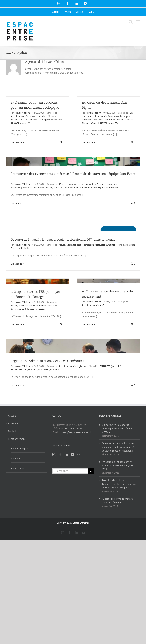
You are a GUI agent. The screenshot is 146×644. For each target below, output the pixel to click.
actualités (23, 120)
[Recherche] (91, 471)
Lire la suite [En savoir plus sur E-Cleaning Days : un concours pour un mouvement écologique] (16, 142)
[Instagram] (54, 454)
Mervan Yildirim (22, 113)
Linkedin (25, 248)
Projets (17, 459)
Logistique (82, 366)
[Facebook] (60, 454)
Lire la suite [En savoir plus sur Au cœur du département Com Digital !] (87, 142)
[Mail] (79, 454)
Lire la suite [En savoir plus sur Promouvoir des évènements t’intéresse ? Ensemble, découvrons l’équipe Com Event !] (16, 203)
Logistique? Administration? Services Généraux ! (47, 361)
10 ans (62, 184)
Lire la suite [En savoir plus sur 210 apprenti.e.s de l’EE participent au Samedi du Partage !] (16, 324)
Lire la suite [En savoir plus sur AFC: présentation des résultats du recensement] (87, 324)
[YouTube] (72, 454)
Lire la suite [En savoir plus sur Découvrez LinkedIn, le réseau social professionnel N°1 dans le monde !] (16, 264)
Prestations (19, 468)
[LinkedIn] (66, 454)
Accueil (14, 116)
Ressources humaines (105, 245)
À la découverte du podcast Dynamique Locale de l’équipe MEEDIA (117, 429)
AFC (102, 305)
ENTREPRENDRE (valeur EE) (24, 370)
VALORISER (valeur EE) (49, 370)
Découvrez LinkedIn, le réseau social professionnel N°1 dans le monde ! (64, 240)
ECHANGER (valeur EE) (90, 187)
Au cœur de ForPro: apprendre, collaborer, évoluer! (117, 501)
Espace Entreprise (110, 187)
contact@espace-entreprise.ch (75, 432)
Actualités (23, 116)
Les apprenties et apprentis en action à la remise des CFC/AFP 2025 (117, 466)
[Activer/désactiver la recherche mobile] (131, 22)
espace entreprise (37, 116)
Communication (104, 184)
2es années (72, 184)
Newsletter (40, 309)
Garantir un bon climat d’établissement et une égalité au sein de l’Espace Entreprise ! (119, 484)
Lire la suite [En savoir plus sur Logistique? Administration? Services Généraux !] (16, 385)
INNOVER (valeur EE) (20, 123)
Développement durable (50, 120)
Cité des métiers (89, 123)
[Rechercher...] (70, 471)
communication (71, 187)
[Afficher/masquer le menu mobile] (138, 22)
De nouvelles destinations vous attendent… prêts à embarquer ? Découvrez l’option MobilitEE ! (118, 447)
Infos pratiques (21, 449)
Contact (12, 431)
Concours (33, 120)
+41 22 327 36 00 (74, 428)
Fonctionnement (17, 439)
